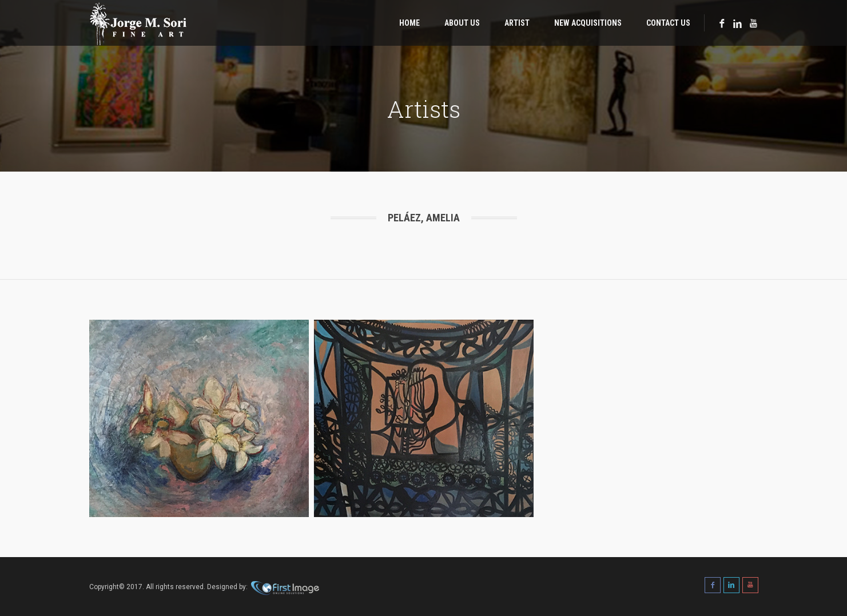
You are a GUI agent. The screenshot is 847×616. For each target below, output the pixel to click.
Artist (517, 23)
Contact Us (668, 23)
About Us (462, 23)
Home (409, 23)
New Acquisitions (588, 23)
